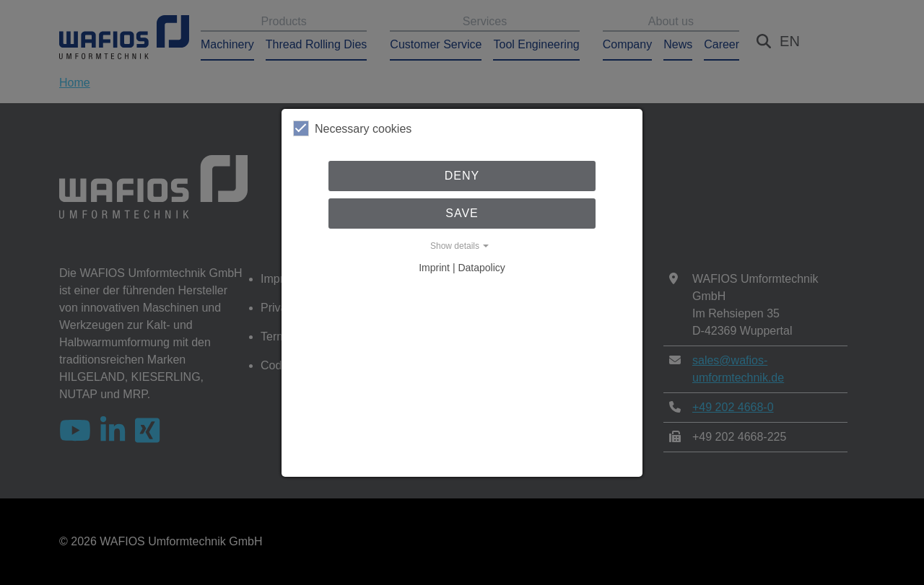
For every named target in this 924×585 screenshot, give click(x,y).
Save (462, 213)
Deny (462, 176)
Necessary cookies (352, 128)
